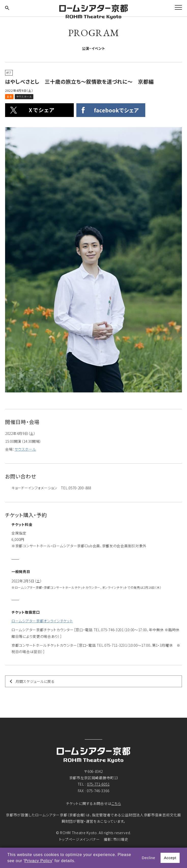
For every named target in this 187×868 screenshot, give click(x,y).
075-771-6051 (98, 784)
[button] (78, 861)
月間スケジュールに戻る (35, 681)
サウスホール (25, 449)
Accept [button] (170, 858)
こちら (116, 803)
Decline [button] (148, 858)
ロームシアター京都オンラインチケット (42, 621)
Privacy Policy (38, 861)
